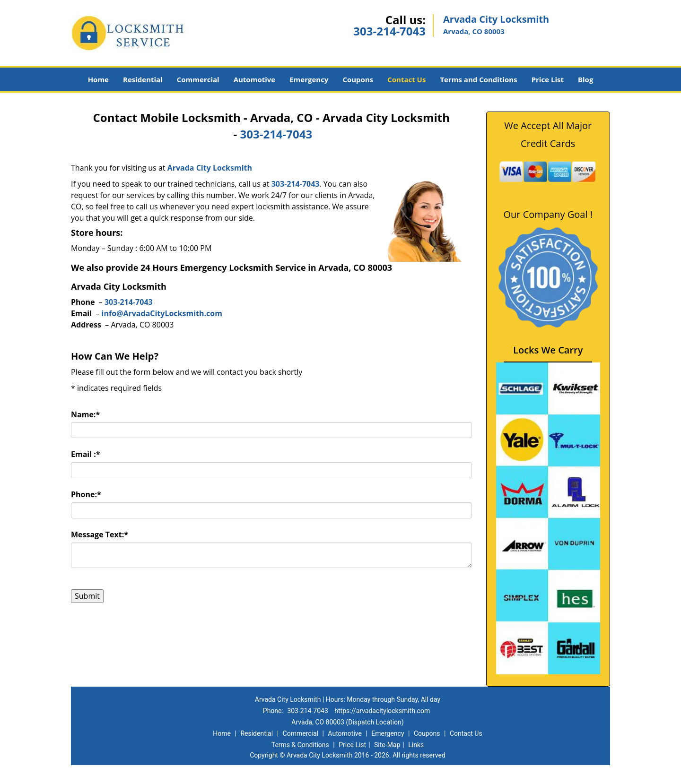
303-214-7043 (389, 31)
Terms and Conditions (478, 79)
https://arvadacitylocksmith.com (382, 711)
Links (416, 745)
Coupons (358, 79)
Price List (548, 79)
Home (98, 79)
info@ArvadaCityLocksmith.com (162, 313)
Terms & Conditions (300, 745)
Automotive (255, 79)
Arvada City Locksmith (210, 168)
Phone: (86, 494)
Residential (143, 79)
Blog (585, 79)
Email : (86, 454)
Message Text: (100, 534)
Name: (85, 414)
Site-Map (387, 745)
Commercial (198, 79)
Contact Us (406, 79)
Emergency (309, 79)
